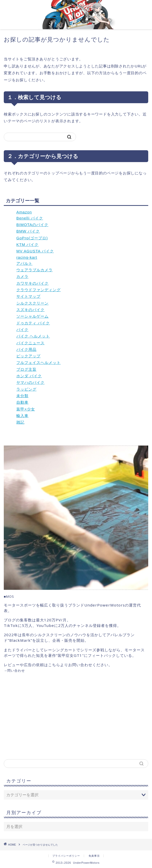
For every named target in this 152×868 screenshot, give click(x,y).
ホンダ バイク (29, 376)
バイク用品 (26, 349)
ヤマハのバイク (30, 382)
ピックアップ (28, 356)
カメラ (22, 276)
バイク (22, 330)
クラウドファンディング (39, 290)
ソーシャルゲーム (32, 316)
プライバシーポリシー (66, 856)
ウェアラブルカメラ (34, 270)
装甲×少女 (26, 409)
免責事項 (94, 856)
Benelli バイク (30, 218)
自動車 (22, 402)
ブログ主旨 (26, 369)
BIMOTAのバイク (32, 225)
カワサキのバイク (32, 283)
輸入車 (22, 416)
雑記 (20, 422)
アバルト (24, 263)
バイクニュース (30, 343)
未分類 (22, 396)
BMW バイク (28, 231)
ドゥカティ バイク (33, 323)
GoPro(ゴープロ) (32, 238)
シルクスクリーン (32, 303)
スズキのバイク (30, 310)
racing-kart (27, 257)
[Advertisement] (46, 716)
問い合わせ (16, 670)
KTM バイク (27, 244)
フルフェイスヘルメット (39, 363)
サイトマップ (28, 296)
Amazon (24, 212)
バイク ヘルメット (33, 336)
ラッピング (26, 389)
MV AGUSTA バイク (35, 251)
